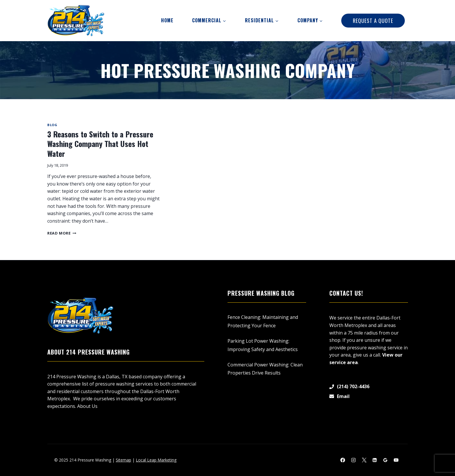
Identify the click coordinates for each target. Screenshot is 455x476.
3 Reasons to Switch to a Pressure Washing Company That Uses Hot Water (100, 144)
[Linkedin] (375, 460)
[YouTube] (396, 460)
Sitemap (123, 460)
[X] (364, 460)
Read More (62, 233)
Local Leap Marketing (156, 460)
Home (167, 20)
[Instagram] (353, 460)
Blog (52, 125)
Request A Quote (373, 21)
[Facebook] (343, 460)
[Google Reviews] (385, 460)
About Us (87, 406)
